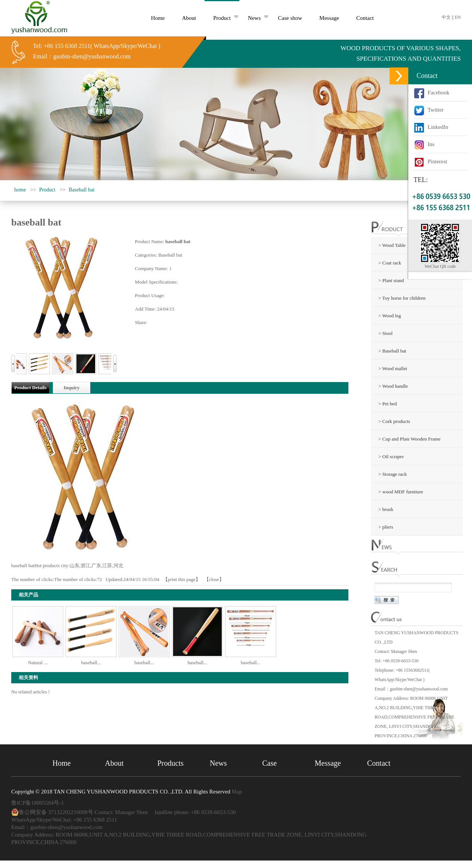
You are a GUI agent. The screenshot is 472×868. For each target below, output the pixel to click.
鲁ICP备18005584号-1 (38, 803)
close (214, 579)
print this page (182, 579)
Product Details (30, 388)
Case (270, 763)
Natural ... (38, 663)
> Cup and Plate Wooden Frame (409, 439)
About (114, 763)
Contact (379, 763)
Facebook (432, 93)
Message (328, 763)
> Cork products (394, 421)
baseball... (91, 663)
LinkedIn (431, 127)
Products (170, 763)
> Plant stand (391, 280)
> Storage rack (393, 474)
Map (237, 792)
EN (458, 17)
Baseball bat (81, 190)
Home (62, 763)
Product (47, 190)
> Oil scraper (391, 456)
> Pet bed (388, 404)
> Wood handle (393, 386)
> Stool (385, 333)
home (20, 190)
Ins (424, 144)
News (218, 763)
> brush (386, 509)
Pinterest (430, 161)
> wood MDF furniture (401, 492)
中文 (446, 17)
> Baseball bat (392, 351)
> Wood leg (390, 316)
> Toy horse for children (402, 298)
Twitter (429, 110)
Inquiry (72, 388)
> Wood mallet (393, 368)
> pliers (386, 527)
